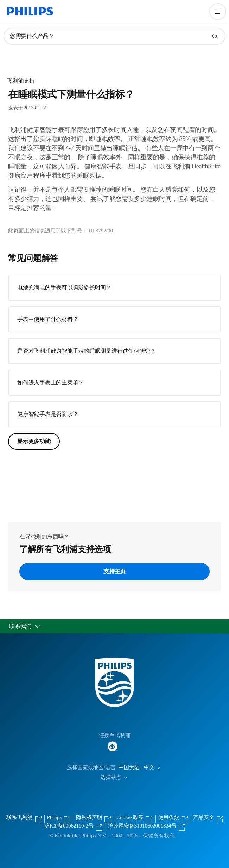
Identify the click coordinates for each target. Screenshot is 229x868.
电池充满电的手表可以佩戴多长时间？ (64, 288)
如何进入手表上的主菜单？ (50, 382)
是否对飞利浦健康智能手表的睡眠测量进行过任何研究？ (87, 351)
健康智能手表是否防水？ (48, 414)
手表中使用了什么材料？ (48, 319)
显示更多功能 (34, 441)
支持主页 (114, 571)
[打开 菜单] (218, 12)
